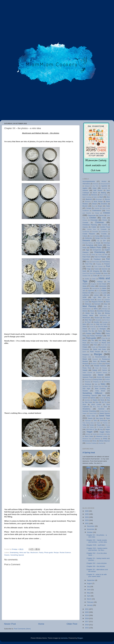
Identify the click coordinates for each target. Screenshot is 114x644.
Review (103, 361)
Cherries (101, 215)
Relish (85, 359)
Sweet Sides (91, 416)
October (90, 532)
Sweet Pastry (93, 413)
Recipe (56, 552)
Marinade (97, 304)
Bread (95, 204)
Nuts (84, 324)
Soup (104, 395)
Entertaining (14, 552)
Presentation (102, 347)
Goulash (98, 273)
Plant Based (94, 343)
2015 (87, 628)
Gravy (106, 273)
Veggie (90, 432)
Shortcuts (88, 384)
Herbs (94, 279)
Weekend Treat (87, 439)
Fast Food (86, 257)
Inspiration (86, 288)
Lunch (87, 302)
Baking (103, 193)
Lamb (104, 293)
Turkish (92, 427)
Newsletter (99, 320)
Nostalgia (105, 322)
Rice (101, 364)
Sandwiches (87, 375)
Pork (95, 345)
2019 (87, 615)
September (91, 580)
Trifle (106, 425)
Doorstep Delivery (88, 243)
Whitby (105, 439)
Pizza (84, 343)
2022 (87, 523)
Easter (100, 245)
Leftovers (86, 295)
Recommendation (101, 357)
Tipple (98, 423)
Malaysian (88, 304)
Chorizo (105, 220)
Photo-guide (49, 552)
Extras (93, 255)
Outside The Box (88, 331)
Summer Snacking (89, 411)
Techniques (104, 421)
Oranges (103, 329)
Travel (99, 425)
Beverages (99, 199)
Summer (101, 409)
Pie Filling (102, 340)
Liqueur (99, 300)
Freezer (107, 264)
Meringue (105, 309)
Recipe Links (87, 357)
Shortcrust (107, 382)
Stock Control (96, 405)
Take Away (99, 418)
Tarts (95, 421)
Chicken (93, 218)
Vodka (108, 434)
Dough (98, 243)
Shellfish (107, 379)
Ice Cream (103, 284)
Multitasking (103, 315)
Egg (109, 248)
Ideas (84, 286)
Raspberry (86, 355)
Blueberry (88, 202)
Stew (97, 402)
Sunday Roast (104, 411)
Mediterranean (87, 309)
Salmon (105, 370)
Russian (105, 368)
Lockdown (107, 300)
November (91, 529)
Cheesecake (92, 215)
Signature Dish (87, 386)
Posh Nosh (104, 345)
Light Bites (97, 297)
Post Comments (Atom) (22, 629)
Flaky (88, 262)
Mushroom (34, 552)
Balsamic (85, 195)
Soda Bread (100, 391)
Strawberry (86, 409)
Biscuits (107, 199)
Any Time (95, 186)
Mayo (106, 304)
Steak (102, 400)
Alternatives (86, 184)
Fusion (97, 269)
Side (96, 384)
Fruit (108, 266)
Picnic (85, 340)
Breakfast (104, 204)
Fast (106, 255)
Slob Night (86, 389)
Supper (85, 413)
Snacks (7, 555)
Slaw (106, 386)
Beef (101, 197)
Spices (93, 398)
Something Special (17, 555)
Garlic (84, 271)
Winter (94, 441)
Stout (105, 407)
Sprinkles (87, 400)
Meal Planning (89, 306)
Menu (96, 309)
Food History (106, 262)
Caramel (97, 208)
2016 (87, 625)
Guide (95, 276)
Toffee (84, 425)
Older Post (72, 624)
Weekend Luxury (102, 436)
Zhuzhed (101, 443)
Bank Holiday (104, 195)
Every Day (86, 255)
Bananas (94, 195)
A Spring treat (89, 453)
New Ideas (106, 318)
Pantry (100, 331)
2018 (87, 618)
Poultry (94, 347)
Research (95, 359)
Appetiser (104, 186)
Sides (103, 384)
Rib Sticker (94, 364)
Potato (85, 347)
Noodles (97, 322)
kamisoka (64, 638)
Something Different (92, 393)
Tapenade (88, 421)
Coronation (95, 232)
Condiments (86, 232)
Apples (85, 188)
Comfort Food (105, 227)
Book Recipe (98, 202)
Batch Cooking (87, 197)
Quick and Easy (99, 349)
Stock (84, 405)
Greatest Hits (86, 276)
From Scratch (99, 266)
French (89, 266)
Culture (85, 236)
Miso (99, 313)
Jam (84, 291)
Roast (87, 366)
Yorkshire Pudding (91, 443)
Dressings (107, 243)
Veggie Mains (105, 432)
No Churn (107, 320)
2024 (87, 517)
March (89, 599)
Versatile (101, 434)
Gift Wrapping (95, 271)
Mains (108, 302)
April (89, 596)
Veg (101, 429)
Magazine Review (97, 302)
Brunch (85, 206)
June (89, 590)
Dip (98, 241)
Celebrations (97, 210)
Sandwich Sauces (102, 373)
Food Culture (96, 262)
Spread (101, 398)
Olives (85, 327)
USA (108, 427)
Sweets (90, 418)
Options (94, 329)
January (90, 605)
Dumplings (90, 245)
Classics (85, 227)
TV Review (100, 427)
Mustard (97, 318)
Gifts (104, 271)
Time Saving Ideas (88, 423)
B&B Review (98, 190)
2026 (87, 511)
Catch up (105, 208)
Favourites (86, 259)
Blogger (80, 638)
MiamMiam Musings (103, 311)
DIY (104, 241)
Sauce (101, 375)
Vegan (108, 429)
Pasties (89, 333)
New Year (88, 320)
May (89, 593)
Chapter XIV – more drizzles (97, 563)
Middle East (90, 313)
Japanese (91, 291)
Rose (97, 368)
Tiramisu (105, 423)
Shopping (88, 382)
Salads (85, 370)
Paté (108, 336)
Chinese (85, 220)
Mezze (92, 311)
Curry (97, 236)
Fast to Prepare (100, 257)
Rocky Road (87, 368)
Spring (108, 398)
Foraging (99, 264)
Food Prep (89, 264)
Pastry (41, 552)
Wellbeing (97, 439)
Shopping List (97, 382)
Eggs (88, 250)
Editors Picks (95, 247)
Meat (105, 306)
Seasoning (88, 379)
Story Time (96, 407)
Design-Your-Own (101, 238)
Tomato (92, 425)
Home (41, 624)
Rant (106, 352)
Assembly (104, 188)
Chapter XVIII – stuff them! (96, 545)
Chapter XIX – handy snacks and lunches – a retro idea (97, 541)
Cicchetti (104, 225)
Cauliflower (86, 211)
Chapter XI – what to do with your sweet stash (97, 575)
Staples (95, 400)
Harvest (108, 276)
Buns (93, 206)
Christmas (99, 222)
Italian (104, 288)
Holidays (100, 282)
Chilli (104, 218)
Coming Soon (91, 229)
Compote (104, 229)
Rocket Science (65, 552)
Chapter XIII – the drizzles (96, 566)
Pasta (108, 331)
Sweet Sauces (105, 413)
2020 (87, 612)
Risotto (108, 364)
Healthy (87, 279)
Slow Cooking (100, 389)
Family (100, 255)
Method (85, 311)
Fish (108, 259)
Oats (92, 324)
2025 (87, 514)
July (89, 587)
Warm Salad (89, 436)
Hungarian (94, 284)
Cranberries (104, 232)
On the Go (92, 327)
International (96, 288)
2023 (87, 520)
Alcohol (104, 181)
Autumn (85, 190)
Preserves (86, 349)
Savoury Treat (88, 377)
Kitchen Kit (86, 293)
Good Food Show (88, 273)
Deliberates (89, 238)
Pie (93, 340)
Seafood (107, 377)
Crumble (104, 234)
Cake (108, 206)
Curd (91, 236)
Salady (95, 370)
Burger (100, 206)
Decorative (106, 236)
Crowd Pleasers (89, 234)
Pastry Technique (96, 336)
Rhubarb (85, 364)
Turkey (84, 427)
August (90, 583)
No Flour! (88, 322)
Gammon (105, 269)
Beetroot (89, 199)
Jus (98, 291)
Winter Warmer (104, 441)
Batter (95, 197)
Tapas (108, 418)
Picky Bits (105, 338)
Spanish (85, 398)
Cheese (107, 213)
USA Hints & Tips (92, 429)
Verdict (95, 434)
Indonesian (102, 286)
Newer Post (10, 624)
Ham (101, 276)
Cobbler (94, 227)
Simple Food (98, 386)
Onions (85, 329)
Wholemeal (86, 441)
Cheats (97, 213)
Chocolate (94, 220)
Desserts (86, 240)
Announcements (105, 184)
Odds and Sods (101, 324)
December (91, 526)
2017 (87, 621)
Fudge (89, 269)
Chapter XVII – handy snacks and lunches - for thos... (97, 549)
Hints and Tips (24, 552)
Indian (93, 286)
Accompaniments (89, 181)
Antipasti (87, 186)
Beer (108, 197)
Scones (99, 377)
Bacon (95, 193)
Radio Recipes (95, 352)
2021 (87, 609)
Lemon (96, 295)
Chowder (85, 223)
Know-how (97, 293)
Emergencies (97, 250)
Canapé (89, 208)
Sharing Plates (98, 379)
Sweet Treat (104, 416)
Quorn (84, 352)
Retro (95, 361)
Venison (88, 434)
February (90, 602)
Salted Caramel (87, 373)
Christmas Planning (90, 225)
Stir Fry (104, 402)
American (95, 184)
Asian (95, 188)
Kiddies (104, 291)
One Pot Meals (103, 327)
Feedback (97, 259)
